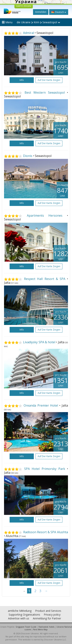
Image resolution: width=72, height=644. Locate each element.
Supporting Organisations (24, 615)
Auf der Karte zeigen (49, 80)
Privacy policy (52, 615)
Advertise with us (19, 618)
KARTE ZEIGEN (24, 6)
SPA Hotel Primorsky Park (45, 469)
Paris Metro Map (40, 630)
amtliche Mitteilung (20, 611)
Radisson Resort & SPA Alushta (46, 532)
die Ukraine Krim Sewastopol (38, 22)
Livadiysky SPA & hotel (39, 342)
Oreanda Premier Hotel (41, 405)
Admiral (29, 33)
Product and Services (48, 611)
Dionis (28, 156)
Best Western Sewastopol (45, 92)
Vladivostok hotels (46, 627)
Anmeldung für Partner (47, 618)
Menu (7, 22)
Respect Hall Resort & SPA (45, 279)
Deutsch (59, 12)
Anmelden (41, 12)
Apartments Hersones (45, 215)
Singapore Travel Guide (26, 627)
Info (22, 80)
